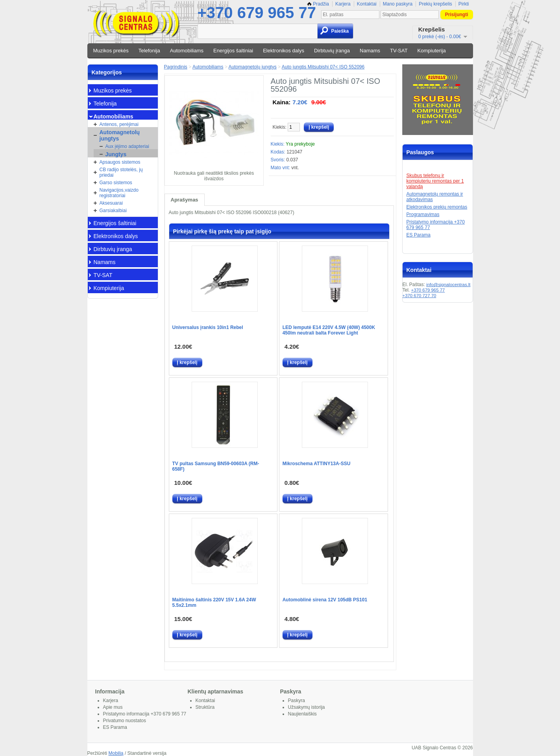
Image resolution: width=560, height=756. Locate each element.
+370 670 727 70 (420, 296)
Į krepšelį (187, 362)
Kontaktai (367, 4)
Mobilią (116, 753)
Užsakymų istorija (307, 707)
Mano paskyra (398, 4)
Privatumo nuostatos (125, 721)
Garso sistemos (116, 183)
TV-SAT (399, 51)
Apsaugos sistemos (120, 162)
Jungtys (116, 154)
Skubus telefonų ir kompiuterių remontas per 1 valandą (435, 181)
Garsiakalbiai (113, 211)
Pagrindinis (176, 67)
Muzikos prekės (111, 51)
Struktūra (205, 707)
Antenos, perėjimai (119, 124)
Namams (370, 51)
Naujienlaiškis (302, 714)
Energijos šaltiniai (233, 51)
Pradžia (318, 4)
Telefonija (149, 51)
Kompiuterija (432, 51)
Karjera (343, 4)
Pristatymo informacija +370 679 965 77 (145, 714)
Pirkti (464, 4)
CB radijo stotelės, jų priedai (121, 172)
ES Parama (419, 235)
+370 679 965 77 (257, 13)
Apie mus (113, 707)
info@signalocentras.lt (448, 285)
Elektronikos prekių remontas (437, 207)
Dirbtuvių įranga (332, 51)
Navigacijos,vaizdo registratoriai (119, 193)
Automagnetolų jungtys (120, 135)
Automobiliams (187, 51)
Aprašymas (185, 200)
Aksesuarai (111, 203)
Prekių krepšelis (435, 4)
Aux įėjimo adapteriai (127, 146)
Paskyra (297, 701)
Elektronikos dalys (284, 51)
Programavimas (423, 214)
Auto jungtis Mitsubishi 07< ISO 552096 (323, 67)
